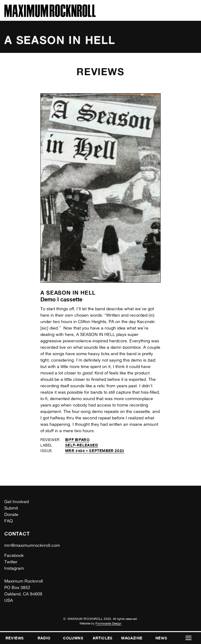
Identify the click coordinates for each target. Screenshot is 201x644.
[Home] (50, 15)
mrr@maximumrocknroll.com (32, 545)
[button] (188, 638)
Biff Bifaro (77, 440)
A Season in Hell (68, 293)
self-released (82, 445)
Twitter (11, 562)
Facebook (14, 555)
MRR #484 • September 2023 (95, 451)
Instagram (14, 568)
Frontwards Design (108, 623)
